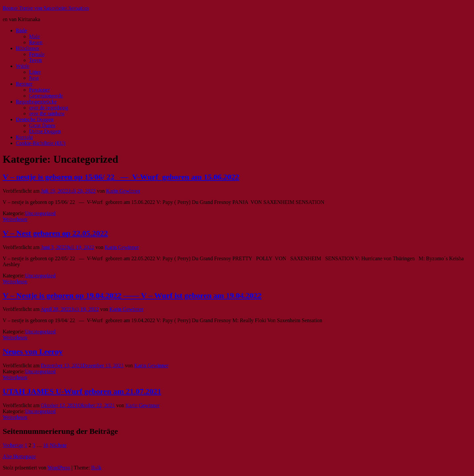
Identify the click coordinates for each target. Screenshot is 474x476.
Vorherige (13, 445)
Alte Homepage (19, 456)
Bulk (96, 468)
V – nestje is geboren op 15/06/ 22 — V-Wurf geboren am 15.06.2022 (121, 177)
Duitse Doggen (45, 131)
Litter (35, 72)
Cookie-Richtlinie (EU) (41, 143)
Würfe (23, 66)
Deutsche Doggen (35, 119)
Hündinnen (27, 48)
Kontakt (24, 137)
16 (46, 445)
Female (37, 54)
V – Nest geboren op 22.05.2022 (55, 233)
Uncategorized (40, 213)
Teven (35, 60)
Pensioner (39, 90)
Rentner (24, 84)
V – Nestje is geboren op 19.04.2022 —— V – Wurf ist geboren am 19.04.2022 (132, 295)
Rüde (21, 30)
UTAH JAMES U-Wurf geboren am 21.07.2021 (82, 391)
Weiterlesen (15, 219)
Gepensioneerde (46, 96)
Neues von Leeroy (33, 351)
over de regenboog (49, 108)
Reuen (36, 42)
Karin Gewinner (123, 191)
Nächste (58, 445)
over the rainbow (47, 113)
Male (34, 36)
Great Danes (42, 125)
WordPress (59, 468)
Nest (34, 78)
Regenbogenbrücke (36, 102)
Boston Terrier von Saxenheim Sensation (46, 8)
